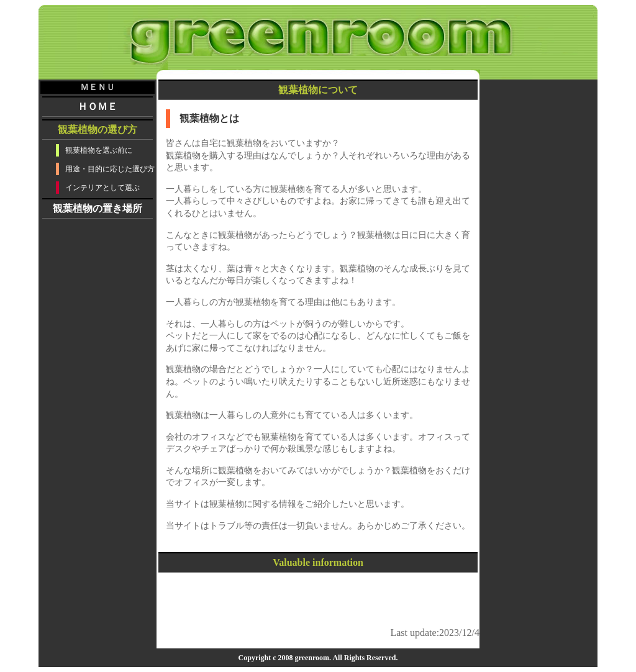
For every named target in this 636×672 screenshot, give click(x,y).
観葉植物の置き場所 (98, 208)
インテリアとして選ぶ (102, 188)
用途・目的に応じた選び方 (110, 169)
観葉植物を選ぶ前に (99, 150)
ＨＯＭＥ (98, 107)
